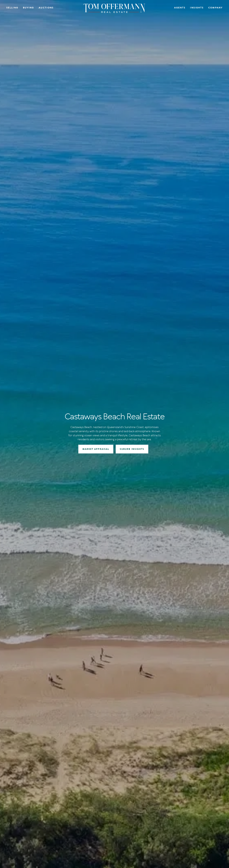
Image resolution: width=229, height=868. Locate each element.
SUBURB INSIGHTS (132, 449)
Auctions (46, 8)
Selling (12, 8)
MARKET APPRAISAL (96, 449)
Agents (180, 8)
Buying (28, 8)
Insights (197, 8)
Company (215, 8)
